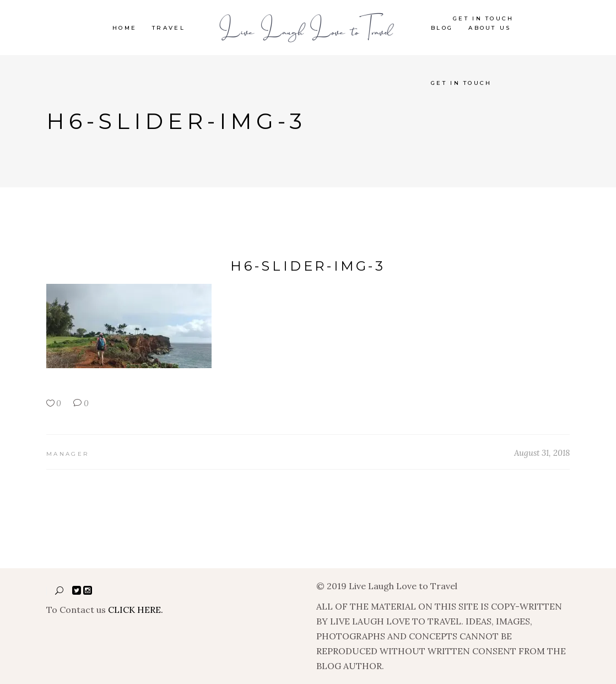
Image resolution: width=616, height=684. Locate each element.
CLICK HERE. (136, 610)
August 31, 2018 (542, 453)
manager (67, 454)
